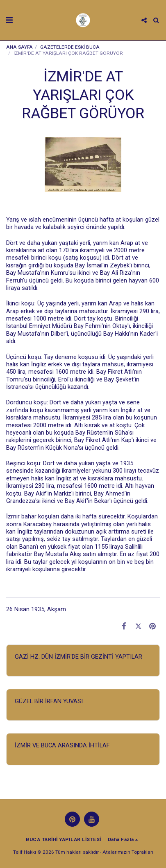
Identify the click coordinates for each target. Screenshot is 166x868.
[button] (9, 20)
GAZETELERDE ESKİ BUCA (70, 47)
